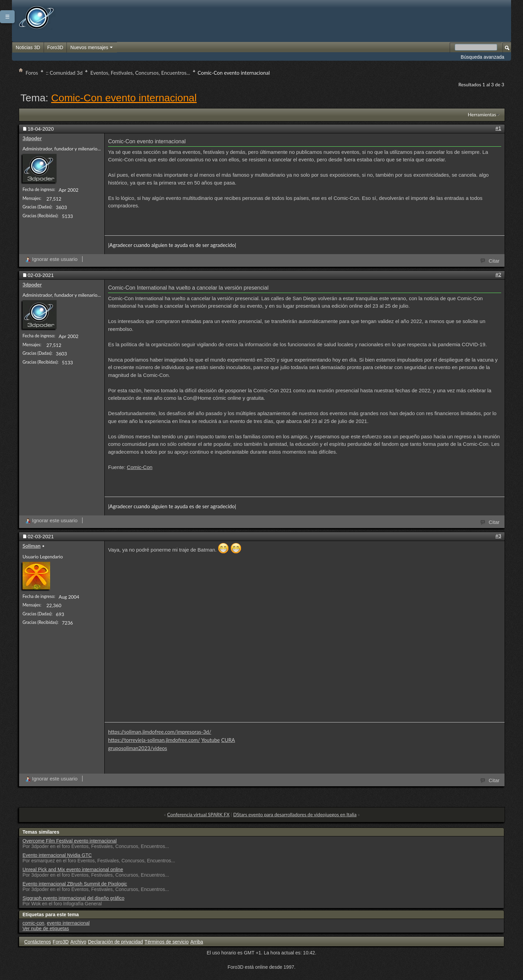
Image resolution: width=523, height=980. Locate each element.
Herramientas (482, 114)
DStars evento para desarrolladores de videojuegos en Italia (295, 814)
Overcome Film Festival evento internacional (70, 841)
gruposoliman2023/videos (138, 748)
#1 (498, 128)
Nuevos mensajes (92, 48)
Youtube (211, 740)
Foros (32, 73)
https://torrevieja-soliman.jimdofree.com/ (154, 740)
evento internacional (68, 923)
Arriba (197, 942)
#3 (498, 536)
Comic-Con (140, 467)
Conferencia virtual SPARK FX (198, 814)
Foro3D (55, 47)
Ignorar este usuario (51, 259)
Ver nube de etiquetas (46, 928)
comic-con (33, 923)
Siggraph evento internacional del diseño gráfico (73, 898)
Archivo (78, 942)
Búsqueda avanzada (482, 57)
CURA (228, 740)
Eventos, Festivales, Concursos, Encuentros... (140, 73)
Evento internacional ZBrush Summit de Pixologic (75, 884)
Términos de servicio (167, 942)
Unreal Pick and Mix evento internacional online (73, 869)
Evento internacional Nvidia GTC (57, 855)
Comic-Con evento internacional (124, 98)
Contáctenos (38, 942)
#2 (498, 274)
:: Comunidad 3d (64, 73)
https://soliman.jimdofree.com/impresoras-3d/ (160, 732)
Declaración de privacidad (115, 942)
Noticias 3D (28, 47)
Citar (490, 260)
